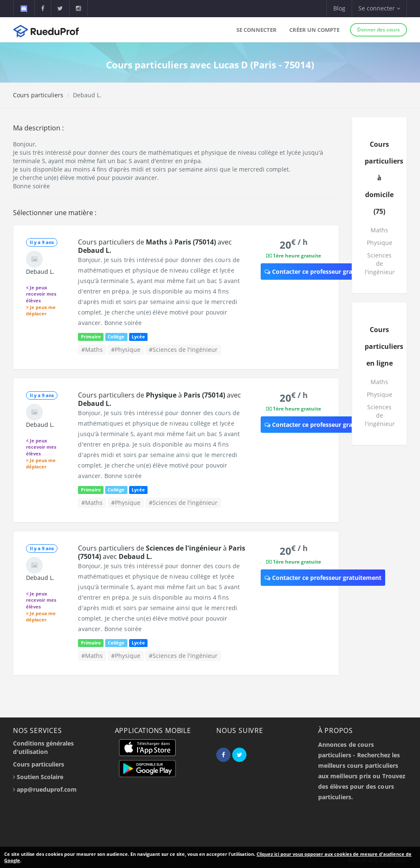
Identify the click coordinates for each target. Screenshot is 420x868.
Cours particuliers (38, 95)
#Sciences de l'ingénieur (183, 350)
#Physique (126, 350)
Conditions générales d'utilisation (43, 747)
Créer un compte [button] (314, 30)
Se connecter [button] (379, 8)
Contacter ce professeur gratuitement (323, 272)
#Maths (92, 350)
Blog (339, 8)
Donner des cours (379, 30)
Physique (380, 243)
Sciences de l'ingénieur (380, 264)
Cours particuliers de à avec (155, 246)
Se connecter (257, 30)
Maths (379, 230)
